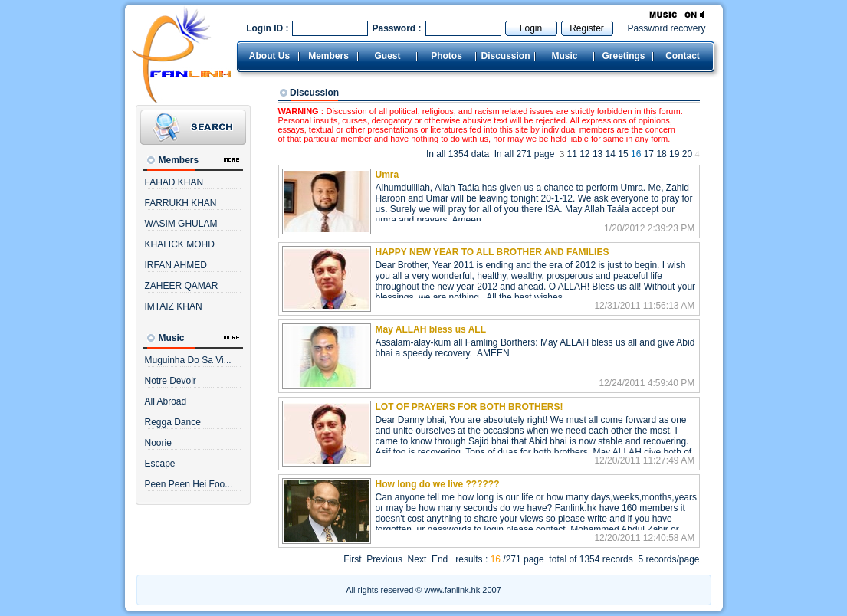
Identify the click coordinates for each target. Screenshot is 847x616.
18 (661, 154)
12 (584, 154)
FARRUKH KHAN (181, 203)
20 (687, 154)
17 (649, 154)
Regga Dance (173, 422)
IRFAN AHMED (176, 265)
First (352, 559)
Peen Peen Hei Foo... (189, 484)
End (440, 559)
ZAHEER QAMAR (182, 286)
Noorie (158, 443)
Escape (160, 464)
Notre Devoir (171, 381)
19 (674, 154)
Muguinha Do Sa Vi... (188, 360)
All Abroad (166, 401)
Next (417, 559)
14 (611, 154)
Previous (384, 559)
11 (571, 154)
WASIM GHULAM (181, 224)
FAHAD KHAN (174, 182)
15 (623, 154)
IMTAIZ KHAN (174, 306)
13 (597, 154)
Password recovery (666, 28)
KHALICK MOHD (180, 244)
